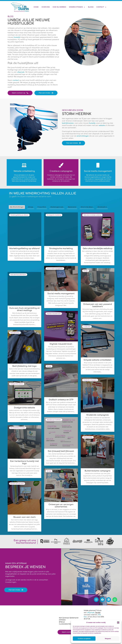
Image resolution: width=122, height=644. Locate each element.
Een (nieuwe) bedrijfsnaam (61, 451)
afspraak (21, 72)
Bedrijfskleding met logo (24, 366)
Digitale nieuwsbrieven (54, 314)
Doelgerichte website (17, 384)
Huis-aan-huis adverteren (18, 275)
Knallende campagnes (90, 380)
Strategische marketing (54, 215)
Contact (101, 7)
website (102, 125)
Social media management (55, 268)
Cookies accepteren (84, 639)
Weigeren (108, 639)
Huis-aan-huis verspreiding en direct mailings (24, 309)
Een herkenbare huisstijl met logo (24, 462)
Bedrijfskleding (15, 333)
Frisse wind (87, 327)
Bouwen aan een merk (17, 483)
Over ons (46, 7)
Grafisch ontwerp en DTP (61, 400)
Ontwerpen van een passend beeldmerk (98, 305)
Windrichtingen (77, 7)
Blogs (91, 7)
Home (36, 7)
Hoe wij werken (59, 7)
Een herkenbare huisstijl (18, 428)
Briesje (86, 271)
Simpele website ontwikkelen (98, 360)
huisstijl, (93, 123)
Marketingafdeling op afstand (19, 215)
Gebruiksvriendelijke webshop (92, 215)
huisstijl (17, 37)
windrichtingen (83, 136)
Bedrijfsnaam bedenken (54, 420)
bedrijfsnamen (68, 123)
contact (16, 80)
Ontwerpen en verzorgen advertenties (61, 506)
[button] (118, 623)
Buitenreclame (88, 437)
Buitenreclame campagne (98, 471)
